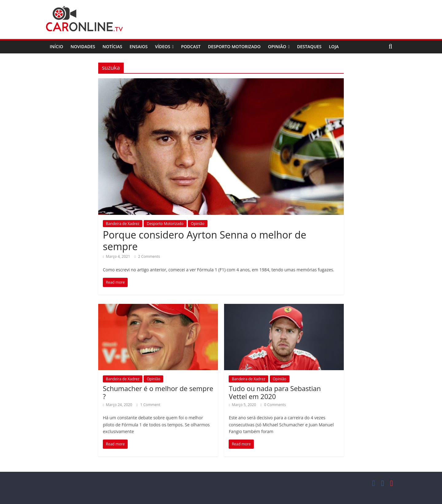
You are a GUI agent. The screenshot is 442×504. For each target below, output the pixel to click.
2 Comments (147, 256)
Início (56, 47)
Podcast (191, 47)
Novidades (83, 47)
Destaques (309, 47)
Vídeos (163, 47)
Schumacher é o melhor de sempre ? (158, 392)
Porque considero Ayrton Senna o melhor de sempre (205, 240)
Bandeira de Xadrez (123, 224)
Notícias (112, 47)
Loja (334, 47)
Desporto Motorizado (235, 47)
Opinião (277, 47)
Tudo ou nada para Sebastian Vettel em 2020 (275, 392)
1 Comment (149, 405)
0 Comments (273, 405)
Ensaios (139, 47)
